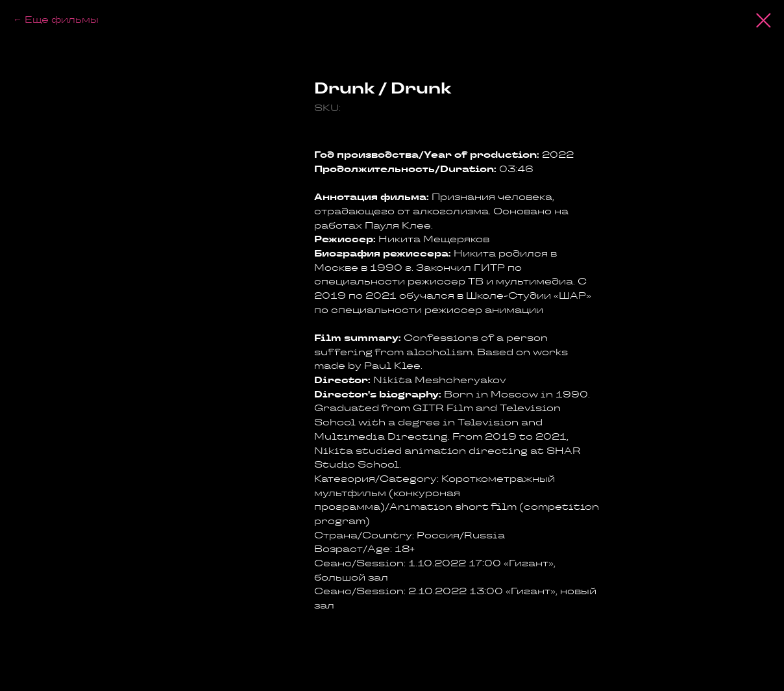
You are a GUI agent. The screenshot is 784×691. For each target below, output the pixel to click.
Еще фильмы (62, 19)
